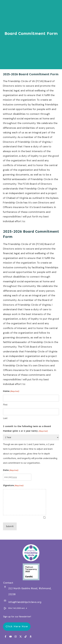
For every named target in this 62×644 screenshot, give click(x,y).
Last (5, 418)
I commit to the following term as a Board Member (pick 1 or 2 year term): (27, 429)
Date (11, 470)
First (5, 405)
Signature (13, 486)
